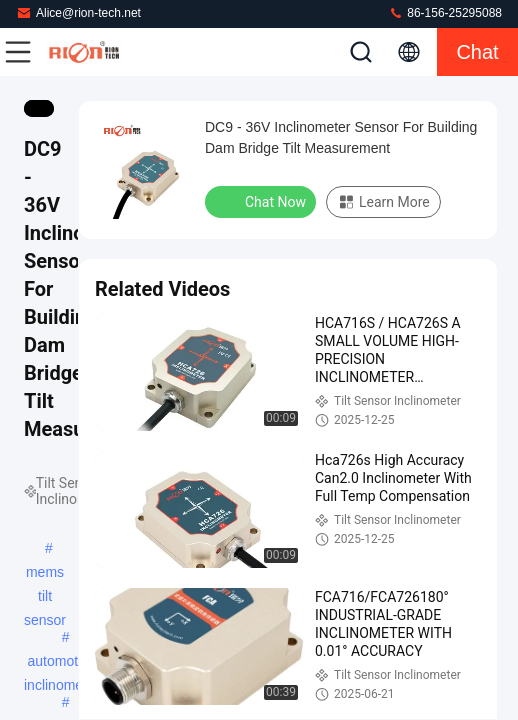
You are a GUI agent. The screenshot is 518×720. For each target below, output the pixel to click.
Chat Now (262, 201)
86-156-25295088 (445, 12)
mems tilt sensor (45, 574)
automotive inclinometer (61, 663)
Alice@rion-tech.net (78, 12)
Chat (477, 52)
